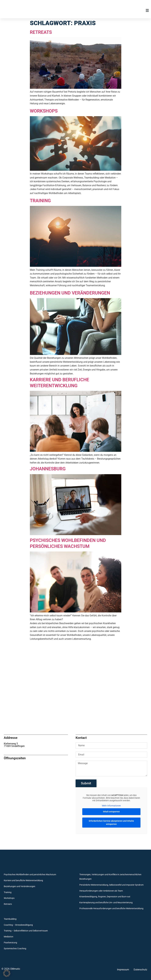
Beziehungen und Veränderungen (73, 293)
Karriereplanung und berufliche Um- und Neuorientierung (106, 903)
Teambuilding (10, 919)
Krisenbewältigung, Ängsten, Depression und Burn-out (105, 897)
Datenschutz (140, 970)
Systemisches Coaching (15, 949)
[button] (105, 11)
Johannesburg (49, 469)
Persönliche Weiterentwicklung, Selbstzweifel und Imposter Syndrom (111, 885)
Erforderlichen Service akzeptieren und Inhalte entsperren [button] (111, 822)
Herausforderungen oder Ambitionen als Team (101, 891)
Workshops (45, 111)
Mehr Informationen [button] (111, 806)
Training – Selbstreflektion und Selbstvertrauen (26, 931)
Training (41, 201)
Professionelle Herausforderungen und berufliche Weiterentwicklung (111, 909)
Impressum (123, 970)
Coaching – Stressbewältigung (18, 925)
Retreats (42, 32)
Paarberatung (10, 943)
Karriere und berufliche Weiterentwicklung (61, 382)
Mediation (9, 937)
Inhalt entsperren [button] (111, 812)
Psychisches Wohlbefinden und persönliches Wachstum (71, 543)
